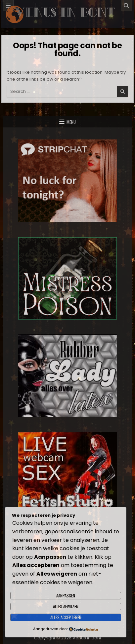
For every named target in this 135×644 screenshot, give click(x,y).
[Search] (126, 6)
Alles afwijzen (66, 606)
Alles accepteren (66, 617)
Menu (71, 122)
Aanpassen (66, 595)
